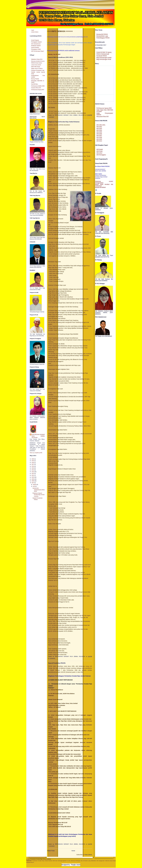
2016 (33, 466)
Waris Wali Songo (36, 67)
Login (33, 30)
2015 (33, 468)
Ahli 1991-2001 (101, 125)
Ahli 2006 (99, 134)
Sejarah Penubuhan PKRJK (57, 663)
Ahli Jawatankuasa (36, 44)
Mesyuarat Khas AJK (103, 116)
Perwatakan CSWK (36, 49)
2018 (33, 463)
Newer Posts (51, 851)
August (35, 485)
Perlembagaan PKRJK (103, 38)
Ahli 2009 (99, 139)
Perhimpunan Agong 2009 (104, 108)
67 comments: (52, 658)
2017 (33, 464)
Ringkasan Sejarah (36, 46)
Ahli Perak (99, 151)
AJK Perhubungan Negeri (38, 51)
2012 (33, 474)
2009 (33, 479)
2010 (33, 477)
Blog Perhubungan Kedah (104, 58)
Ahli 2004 (99, 130)
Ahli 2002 (99, 127)
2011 (33, 475)
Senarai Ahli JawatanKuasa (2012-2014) (39, 490)
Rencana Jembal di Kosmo (38, 61)
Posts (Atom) (88, 855)
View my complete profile (36, 453)
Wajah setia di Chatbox (37, 68)
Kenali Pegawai (35, 40)
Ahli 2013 (99, 141)
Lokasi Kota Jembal (36, 65)
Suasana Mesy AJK (36, 88)
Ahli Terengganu (101, 155)
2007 (33, 483)
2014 (33, 470)
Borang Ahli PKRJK (102, 34)
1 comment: (51, 117)
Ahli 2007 (99, 136)
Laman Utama (35, 32)
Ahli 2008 (99, 137)
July (34, 486)
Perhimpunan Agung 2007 (38, 90)
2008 (33, 481)
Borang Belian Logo (102, 36)
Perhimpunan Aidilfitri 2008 (38, 86)
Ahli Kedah (100, 149)
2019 (33, 461)
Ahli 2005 (99, 132)
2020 (33, 459)
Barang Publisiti (35, 79)
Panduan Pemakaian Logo (38, 70)
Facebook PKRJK (102, 56)
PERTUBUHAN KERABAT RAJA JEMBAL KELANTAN (38, 436)
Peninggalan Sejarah (36, 42)
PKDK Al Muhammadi (103, 54)
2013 (33, 472)
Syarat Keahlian (35, 47)
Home (73, 851)
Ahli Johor (99, 153)
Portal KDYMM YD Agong (104, 52)
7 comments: (52, 846)
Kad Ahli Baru (35, 84)
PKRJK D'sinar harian (37, 63)
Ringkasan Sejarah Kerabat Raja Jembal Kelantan (39, 495)
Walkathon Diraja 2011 (37, 59)
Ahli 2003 (99, 128)
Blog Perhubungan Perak (104, 59)
